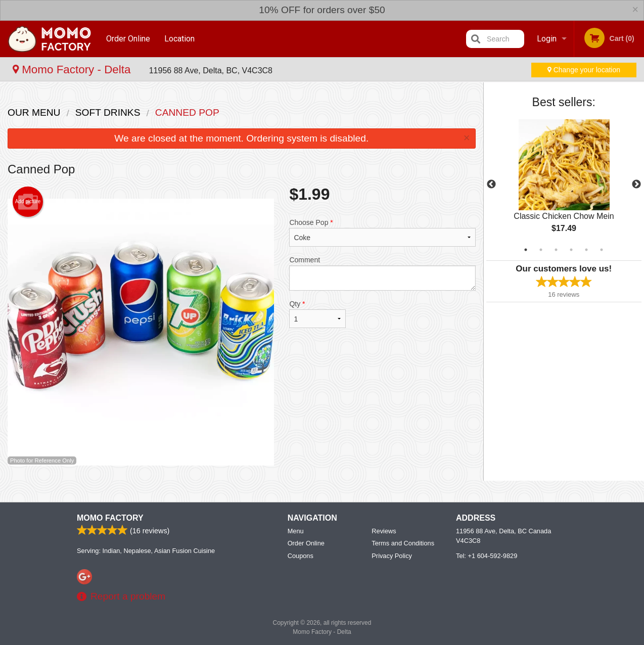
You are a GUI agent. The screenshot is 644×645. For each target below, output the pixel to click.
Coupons (301, 556)
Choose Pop (382, 233)
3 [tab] (556, 250)
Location (180, 39)
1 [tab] (526, 250)
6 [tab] (602, 250)
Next (636, 185)
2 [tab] (541, 250)
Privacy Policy (392, 556)
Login (547, 39)
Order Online (128, 39)
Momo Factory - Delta (73, 70)
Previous (491, 185)
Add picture (28, 202)
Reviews (384, 531)
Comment (382, 273)
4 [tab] (571, 250)
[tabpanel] (564, 185)
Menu (296, 531)
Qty (317, 314)
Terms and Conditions (403, 543)
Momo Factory (110, 518)
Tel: (487, 556)
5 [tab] (586, 250)
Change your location (584, 70)
